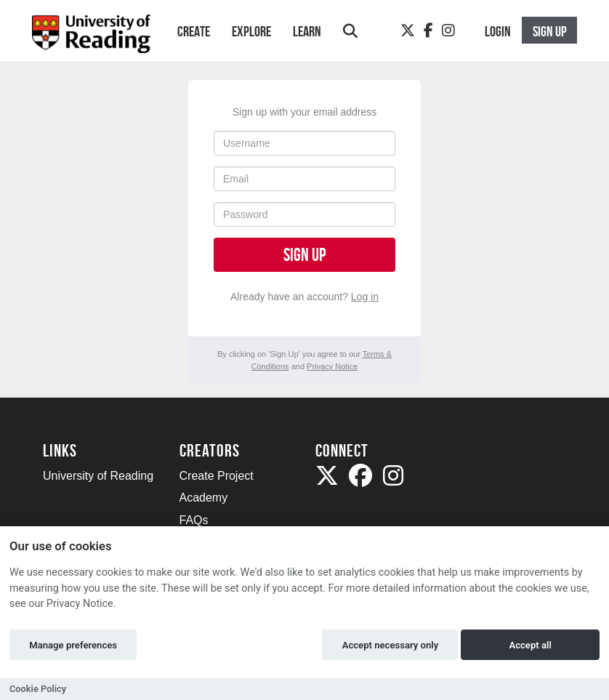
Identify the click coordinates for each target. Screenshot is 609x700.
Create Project (217, 476)
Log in (365, 297)
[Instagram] (448, 31)
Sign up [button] (550, 31)
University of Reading (98, 476)
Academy (204, 498)
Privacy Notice (332, 366)
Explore (251, 31)
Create (194, 31)
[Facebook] (428, 31)
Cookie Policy (38, 689)
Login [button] (498, 31)
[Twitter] (408, 31)
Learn (307, 31)
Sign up (304, 255)
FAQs (194, 520)
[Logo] (91, 38)
